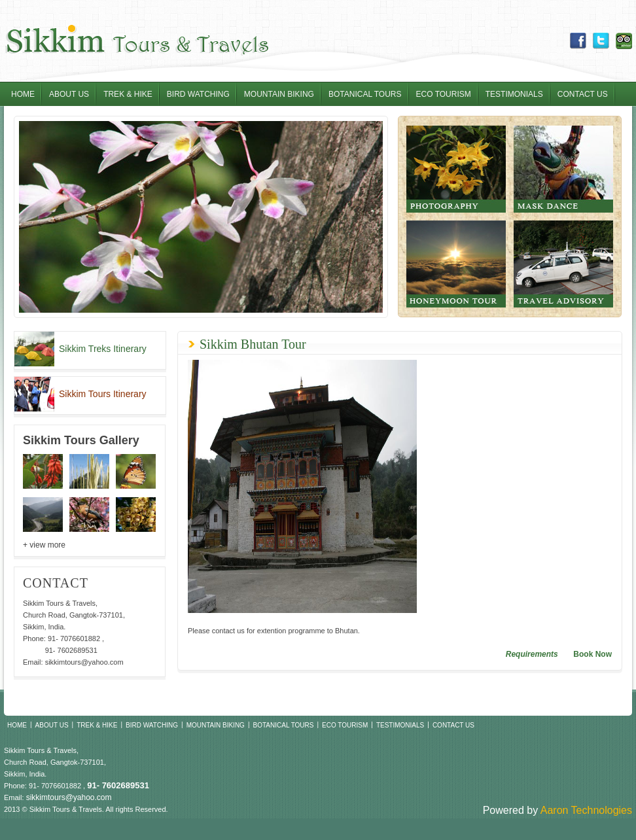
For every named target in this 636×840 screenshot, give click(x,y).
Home (23, 94)
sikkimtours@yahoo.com (84, 662)
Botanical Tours (365, 94)
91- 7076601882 (74, 639)
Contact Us (583, 94)
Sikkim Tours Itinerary (103, 394)
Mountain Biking (279, 94)
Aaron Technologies (586, 810)
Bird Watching (198, 94)
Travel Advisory (563, 264)
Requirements (532, 654)
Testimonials (514, 94)
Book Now (592, 654)
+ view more (44, 545)
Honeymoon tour (456, 264)
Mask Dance (563, 169)
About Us (69, 94)
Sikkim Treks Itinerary (103, 349)
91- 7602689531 (71, 650)
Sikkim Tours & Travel (136, 41)
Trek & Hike (128, 94)
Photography (456, 169)
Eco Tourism (444, 94)
